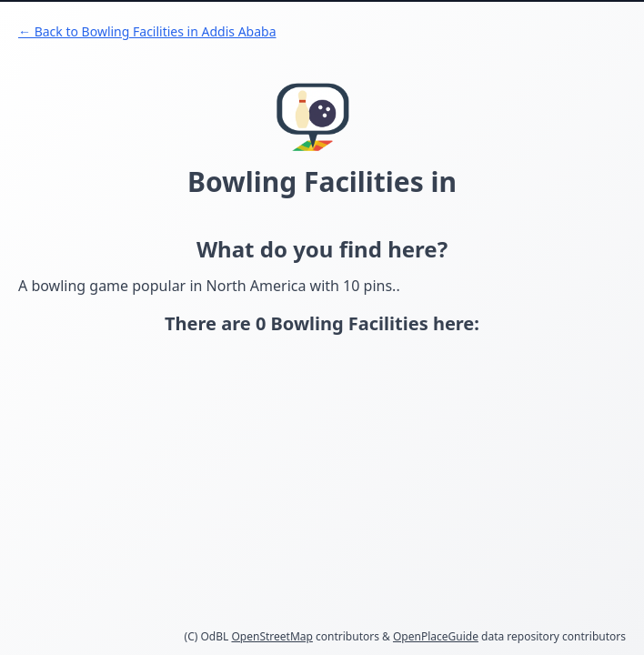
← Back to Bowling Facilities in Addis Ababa (147, 31)
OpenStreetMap (272, 636)
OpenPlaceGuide (436, 636)
